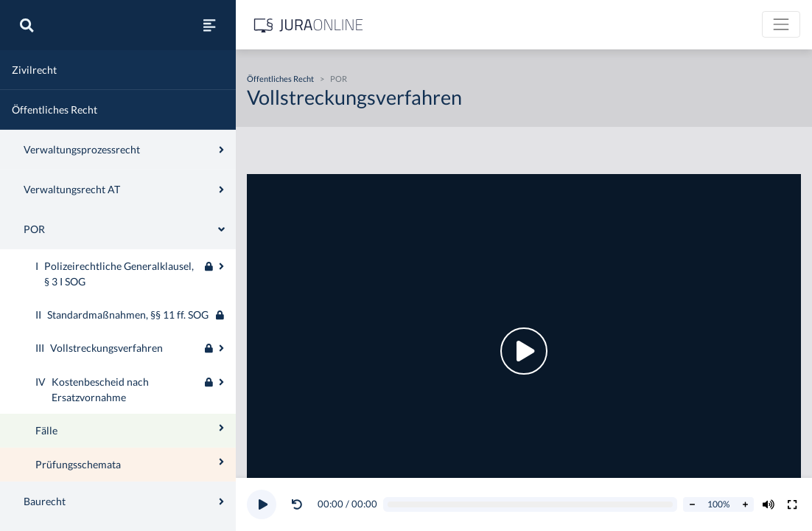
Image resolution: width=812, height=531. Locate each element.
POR (339, 79)
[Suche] (27, 25)
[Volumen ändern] (769, 504)
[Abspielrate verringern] (692, 504)
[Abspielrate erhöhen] (745, 504)
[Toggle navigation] (781, 24)
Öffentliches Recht (280, 79)
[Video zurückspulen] (297, 504)
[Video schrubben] (531, 505)
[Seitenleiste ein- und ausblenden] (209, 25)
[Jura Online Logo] (309, 25)
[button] (300, 504)
